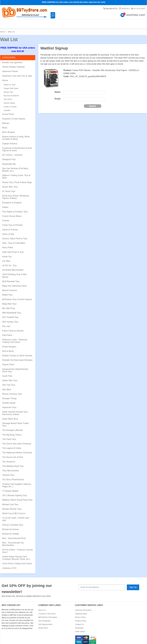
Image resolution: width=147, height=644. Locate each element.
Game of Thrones (10, 227)
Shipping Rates (81, 611)
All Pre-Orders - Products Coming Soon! (17, 549)
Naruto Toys (8, 90)
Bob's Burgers (9, 130)
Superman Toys (9, 405)
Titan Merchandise (11, 468)
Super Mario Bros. (10, 417)
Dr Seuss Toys (9, 189)
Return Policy (80, 615)
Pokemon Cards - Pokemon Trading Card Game (15, 339)
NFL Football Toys (10, 315)
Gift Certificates (44, 619)
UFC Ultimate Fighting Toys (15, 493)
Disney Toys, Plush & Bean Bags (17, 180)
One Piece (8, 97)
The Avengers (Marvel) (13, 428)
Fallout (5, 205)
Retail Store (43, 626)
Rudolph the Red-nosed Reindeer (17, 358)
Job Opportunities (45, 622)
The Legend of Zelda (12, 446)
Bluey (5, 125)
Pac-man (6, 324)
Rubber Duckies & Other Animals (17, 353)
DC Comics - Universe (12, 153)
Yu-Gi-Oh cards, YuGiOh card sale (16, 517)
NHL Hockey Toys (10, 320)
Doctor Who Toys (10, 185)
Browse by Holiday (11, 532)
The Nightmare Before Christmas (17, 450)
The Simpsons (9, 459)
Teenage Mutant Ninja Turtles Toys (15, 422)
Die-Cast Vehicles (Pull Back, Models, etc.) (15, 168)
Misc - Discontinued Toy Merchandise (13, 542)
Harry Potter (8, 245)
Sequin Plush (8, 362)
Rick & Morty (8, 349)
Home (2, 30)
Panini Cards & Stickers (13, 329)
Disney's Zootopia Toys (13, 523)
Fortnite (6, 218)
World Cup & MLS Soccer (14, 511)
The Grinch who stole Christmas (17, 442)
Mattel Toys (7, 293)
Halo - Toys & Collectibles (14, 241)
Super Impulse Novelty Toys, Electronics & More (15, 411)
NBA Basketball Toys (12, 311)
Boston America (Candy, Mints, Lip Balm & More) (16, 136)
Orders (124, 9)
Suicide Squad (9, 401)
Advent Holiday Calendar (13, 65)
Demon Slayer (9, 101)
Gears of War (8, 232)
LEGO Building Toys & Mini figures (14, 273)
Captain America (10, 141)
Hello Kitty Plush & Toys (13, 250)
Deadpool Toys (9, 157)
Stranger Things (9, 396)
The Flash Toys (9, 437)
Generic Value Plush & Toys (15, 236)
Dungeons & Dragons (12, 200)
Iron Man (6, 259)
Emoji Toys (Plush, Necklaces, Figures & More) (16, 195)
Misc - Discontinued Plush (14, 536)
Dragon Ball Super (11, 86)
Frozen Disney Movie (12, 214)
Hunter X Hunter (10, 105)
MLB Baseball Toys (11, 279)
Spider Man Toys (10, 378)
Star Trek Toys (9, 383)
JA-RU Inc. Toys (9, 263)
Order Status (80, 629)
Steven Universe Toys (12, 392)
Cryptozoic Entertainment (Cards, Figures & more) (17, 147)
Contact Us (80, 622)
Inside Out (7, 254)
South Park (7, 374)
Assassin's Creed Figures (14, 117)
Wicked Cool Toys (10, 502)
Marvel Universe (10, 288)
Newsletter (79, 626)
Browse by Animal (10, 527)
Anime (5, 78)
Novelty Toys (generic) (12, 60)
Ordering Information (83, 608)
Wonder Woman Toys (12, 507)
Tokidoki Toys (8, 473)
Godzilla (7, 108)
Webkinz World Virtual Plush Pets (17, 498)
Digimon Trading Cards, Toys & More (16, 174)
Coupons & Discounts (47, 611)
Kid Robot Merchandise (13, 268)
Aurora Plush (8, 112)
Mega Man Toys (9, 302)
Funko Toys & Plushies (13, 223)
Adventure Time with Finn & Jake (17, 74)
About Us (42, 608)
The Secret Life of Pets (13, 455)
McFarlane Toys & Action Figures (17, 297)
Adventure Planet (10, 69)
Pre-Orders (99, 23)
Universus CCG (9, 566)
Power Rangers (9, 344)
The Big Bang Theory (12, 433)
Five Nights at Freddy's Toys (15, 210)
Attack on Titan (10, 82)
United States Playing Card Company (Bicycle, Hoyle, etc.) (16, 556)
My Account (138, 9)
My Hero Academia (11, 93)
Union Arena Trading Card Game (17, 561)
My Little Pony (9, 306)
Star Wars (7, 387)
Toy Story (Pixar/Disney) (13, 477)
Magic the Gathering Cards (14, 284)
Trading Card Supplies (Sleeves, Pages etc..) (17, 483)
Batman (6, 121)
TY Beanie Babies (10, 489)
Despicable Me (9, 162)
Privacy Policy (81, 619)
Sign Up (133, 585)
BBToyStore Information (48, 615)
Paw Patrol (7, 333)
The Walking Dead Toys (13, 464)
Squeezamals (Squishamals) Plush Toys (15, 368)
